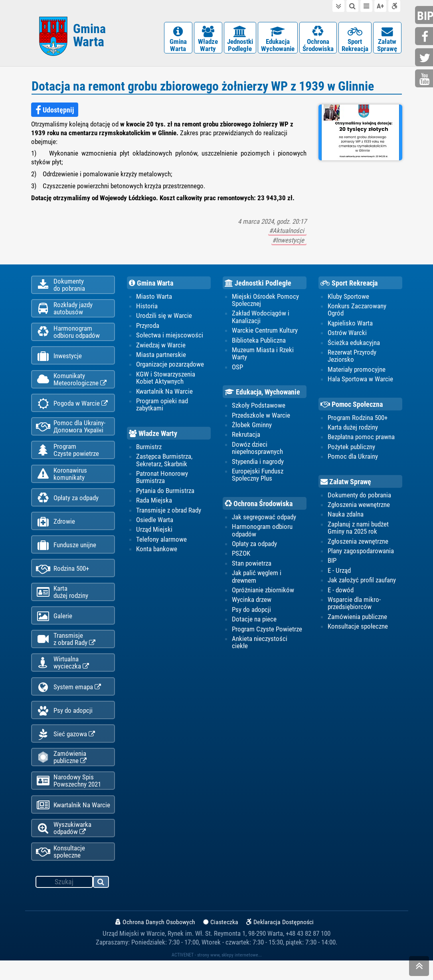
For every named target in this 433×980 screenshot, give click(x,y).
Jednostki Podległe (258, 285)
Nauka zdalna (346, 517)
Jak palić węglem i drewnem (257, 579)
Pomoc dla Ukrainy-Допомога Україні (71, 433)
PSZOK (241, 556)
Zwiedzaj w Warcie (161, 347)
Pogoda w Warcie (72, 409)
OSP (237, 369)
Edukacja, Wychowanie (262, 394)
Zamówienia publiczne (61, 774)
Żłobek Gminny (252, 427)
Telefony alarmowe (161, 542)
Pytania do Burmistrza (165, 493)
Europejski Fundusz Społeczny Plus (258, 477)
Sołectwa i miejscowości (170, 337)
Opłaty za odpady (67, 507)
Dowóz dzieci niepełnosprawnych (257, 450)
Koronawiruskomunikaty (61, 482)
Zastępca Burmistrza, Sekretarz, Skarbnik (164, 462)
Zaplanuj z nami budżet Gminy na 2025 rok (358, 530)
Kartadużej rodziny (62, 603)
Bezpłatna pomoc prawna (361, 439)
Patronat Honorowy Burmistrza (162, 479)
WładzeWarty (208, 40)
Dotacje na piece (254, 622)
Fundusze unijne (66, 555)
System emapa (68, 701)
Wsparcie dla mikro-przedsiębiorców (354, 606)
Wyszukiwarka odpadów (64, 847)
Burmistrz (149, 449)
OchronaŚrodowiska (318, 40)
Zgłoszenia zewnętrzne (358, 544)
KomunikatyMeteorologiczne (71, 385)
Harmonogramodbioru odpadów (68, 336)
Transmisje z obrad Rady (169, 513)
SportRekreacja (355, 40)
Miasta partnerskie (161, 357)
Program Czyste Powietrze (267, 632)
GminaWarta (178, 40)
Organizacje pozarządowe (170, 367)
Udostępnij (55, 112)
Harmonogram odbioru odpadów (262, 533)
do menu (366, 6)
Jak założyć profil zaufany (362, 583)
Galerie (54, 628)
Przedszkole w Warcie (261, 417)
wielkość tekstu (380, 6)
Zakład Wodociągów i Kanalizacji (261, 319)
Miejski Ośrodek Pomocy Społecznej (265, 302)
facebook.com (425, 37)
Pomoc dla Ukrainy (353, 459)
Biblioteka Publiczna (259, 342)
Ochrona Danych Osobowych (155, 942)
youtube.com (425, 79)
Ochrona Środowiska (259, 506)
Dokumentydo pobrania (60, 287)
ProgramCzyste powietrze (67, 457)
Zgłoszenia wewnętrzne (359, 507)
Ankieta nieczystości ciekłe (260, 645)
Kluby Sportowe (348, 298)
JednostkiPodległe (240, 40)
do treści (338, 6)
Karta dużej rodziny (353, 430)
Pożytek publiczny (351, 449)
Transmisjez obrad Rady (66, 652)
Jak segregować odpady (264, 519)
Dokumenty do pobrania (359, 497)
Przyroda (148, 327)
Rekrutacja (246, 437)
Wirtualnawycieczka (62, 676)
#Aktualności (287, 233)
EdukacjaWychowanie (278, 40)
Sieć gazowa (65, 750)
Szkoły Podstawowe (259, 408)
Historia (147, 308)
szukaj (101, 903)
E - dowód (341, 592)
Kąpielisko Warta (350, 325)
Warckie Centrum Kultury (265, 332)
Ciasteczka (221, 942)
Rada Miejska (154, 503)
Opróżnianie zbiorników (263, 593)
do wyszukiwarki (352, 6)
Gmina (89, 37)
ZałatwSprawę (387, 40)
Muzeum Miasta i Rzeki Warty (263, 355)
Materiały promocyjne (357, 371)
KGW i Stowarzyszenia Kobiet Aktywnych (166, 380)
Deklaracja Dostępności (280, 942)
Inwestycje (59, 361)
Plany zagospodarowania (361, 554)
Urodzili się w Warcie (164, 317)
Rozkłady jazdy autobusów (64, 312)
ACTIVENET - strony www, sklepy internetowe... (217, 974)
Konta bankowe (157, 552)
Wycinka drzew (252, 602)
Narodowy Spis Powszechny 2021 (68, 798)
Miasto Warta (154, 298)
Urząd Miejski (154, 532)
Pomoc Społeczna (352, 406)
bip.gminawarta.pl (425, 16)
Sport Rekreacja (349, 285)
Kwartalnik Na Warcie (73, 823)
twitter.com (425, 58)
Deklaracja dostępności (394, 6)
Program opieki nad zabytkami (162, 407)
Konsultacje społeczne (60, 871)
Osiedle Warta (155, 522)
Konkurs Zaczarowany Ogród (357, 312)
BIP (332, 563)
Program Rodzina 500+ (358, 420)
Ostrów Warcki (347, 335)
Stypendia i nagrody (258, 464)
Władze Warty (153, 436)
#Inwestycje (289, 242)
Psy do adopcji (64, 726)
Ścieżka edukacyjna (354, 345)
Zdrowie (55, 531)
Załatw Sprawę (346, 484)
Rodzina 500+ (62, 580)
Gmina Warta (151, 285)
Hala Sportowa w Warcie (360, 381)
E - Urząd (339, 573)
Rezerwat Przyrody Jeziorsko (352, 358)
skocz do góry (419, 968)
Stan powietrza (252, 566)
